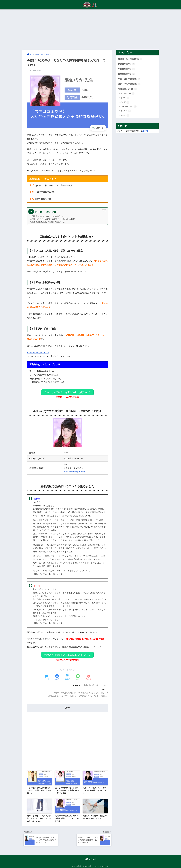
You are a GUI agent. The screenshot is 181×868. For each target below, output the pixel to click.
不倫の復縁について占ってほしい (63, 694)
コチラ (145, 132)
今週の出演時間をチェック (75, 470)
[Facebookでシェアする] (57, 675)
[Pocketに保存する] (88, 675)
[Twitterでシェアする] (46, 675)
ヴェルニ (104, 683)
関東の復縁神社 (127, 64)
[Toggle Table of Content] (103, 211)
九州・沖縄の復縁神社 (130, 85)
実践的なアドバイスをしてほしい (94, 694)
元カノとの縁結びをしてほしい (93, 690)
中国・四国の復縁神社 (130, 80)
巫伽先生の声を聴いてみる (39, 353)
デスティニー (127, 95)
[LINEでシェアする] (78, 675)
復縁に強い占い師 (91, 683)
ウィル (125, 99)
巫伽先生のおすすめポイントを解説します (49, 216)
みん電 (125, 103)
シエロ (125, 116)
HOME (91, 859)
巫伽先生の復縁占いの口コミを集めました (49, 222)
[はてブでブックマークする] (67, 675)
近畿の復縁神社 (127, 74)
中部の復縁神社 (127, 69)
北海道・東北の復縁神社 (131, 59)
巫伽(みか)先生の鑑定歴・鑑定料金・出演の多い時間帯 (54, 219)
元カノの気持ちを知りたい (66, 690)
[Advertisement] (90, 30)
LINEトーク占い (129, 108)
